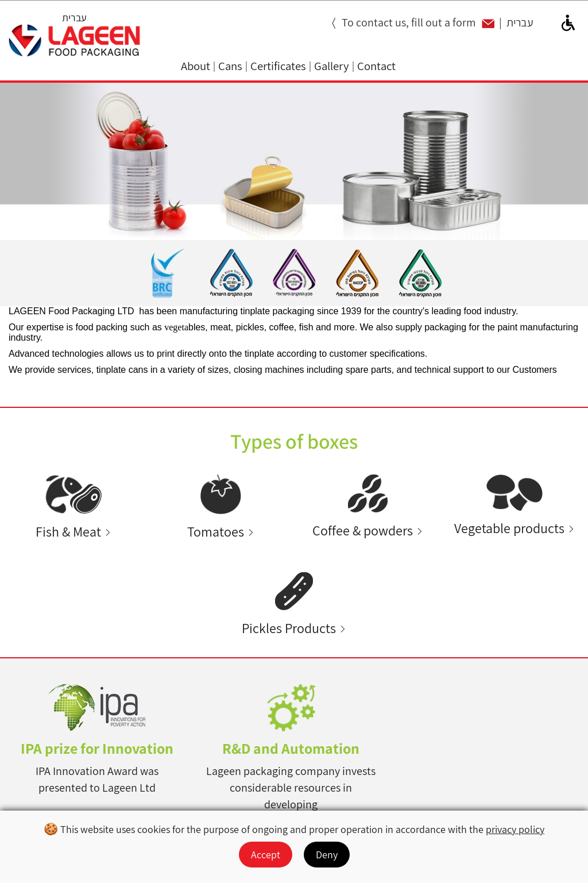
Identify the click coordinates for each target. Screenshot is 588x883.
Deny (327, 855)
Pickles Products (289, 628)
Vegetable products (509, 528)
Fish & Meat (68, 532)
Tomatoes (216, 532)
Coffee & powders (363, 531)
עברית (74, 18)
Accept (266, 855)
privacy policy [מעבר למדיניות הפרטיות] (515, 829)
